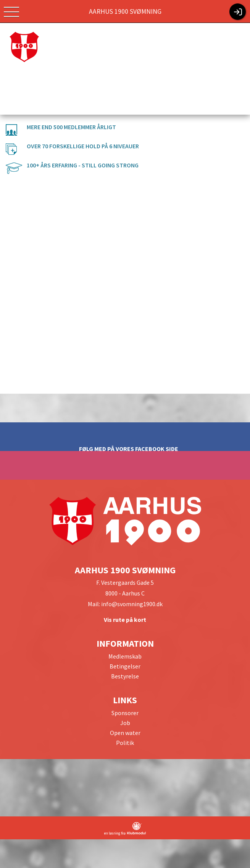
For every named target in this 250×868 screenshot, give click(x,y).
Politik (125, 743)
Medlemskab (125, 656)
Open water (125, 733)
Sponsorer (125, 713)
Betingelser (125, 666)
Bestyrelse (125, 676)
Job (125, 723)
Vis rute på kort (125, 620)
